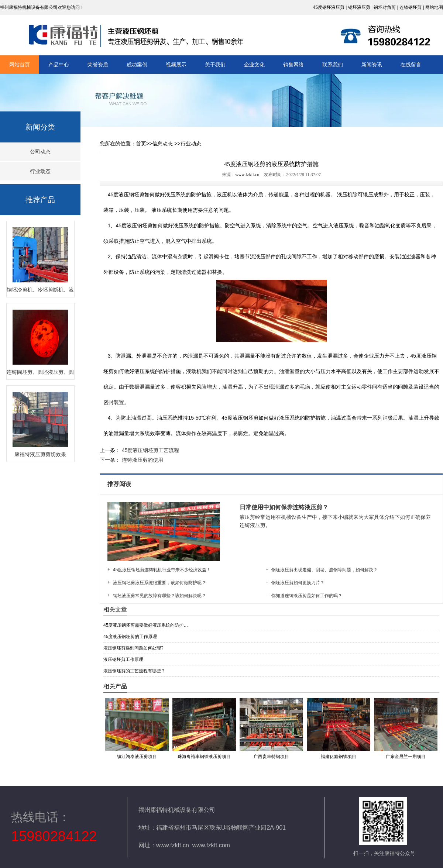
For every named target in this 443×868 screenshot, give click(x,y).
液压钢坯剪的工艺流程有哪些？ (134, 671)
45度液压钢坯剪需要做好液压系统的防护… (146, 625)
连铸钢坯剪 (411, 7)
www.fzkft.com (211, 845)
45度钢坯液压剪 (328, 7)
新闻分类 (40, 127)
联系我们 (333, 65)
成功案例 (137, 65)
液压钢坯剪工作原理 (123, 659)
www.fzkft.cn (247, 175)
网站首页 (20, 65)
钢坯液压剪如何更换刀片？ (298, 583)
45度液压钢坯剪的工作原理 (130, 637)
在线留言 (411, 65)
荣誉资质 (98, 65)
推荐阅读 (120, 484)
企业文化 (254, 65)
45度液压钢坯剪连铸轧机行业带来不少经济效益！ (162, 570)
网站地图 (434, 7)
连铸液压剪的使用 (142, 460)
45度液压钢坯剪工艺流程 (150, 450)
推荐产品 (40, 200)
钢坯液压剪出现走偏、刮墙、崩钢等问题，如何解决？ (324, 570)
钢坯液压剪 (359, 7)
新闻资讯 (372, 65)
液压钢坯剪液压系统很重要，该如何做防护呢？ (159, 583)
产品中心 (59, 65)
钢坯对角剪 (385, 7)
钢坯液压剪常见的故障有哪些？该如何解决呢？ (159, 596)
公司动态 (40, 152)
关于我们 (215, 65)
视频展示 (176, 65)
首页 (141, 144)
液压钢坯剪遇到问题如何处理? (133, 648)
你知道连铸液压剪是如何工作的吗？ (307, 596)
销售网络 (293, 65)
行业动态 (40, 171)
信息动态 (162, 144)
